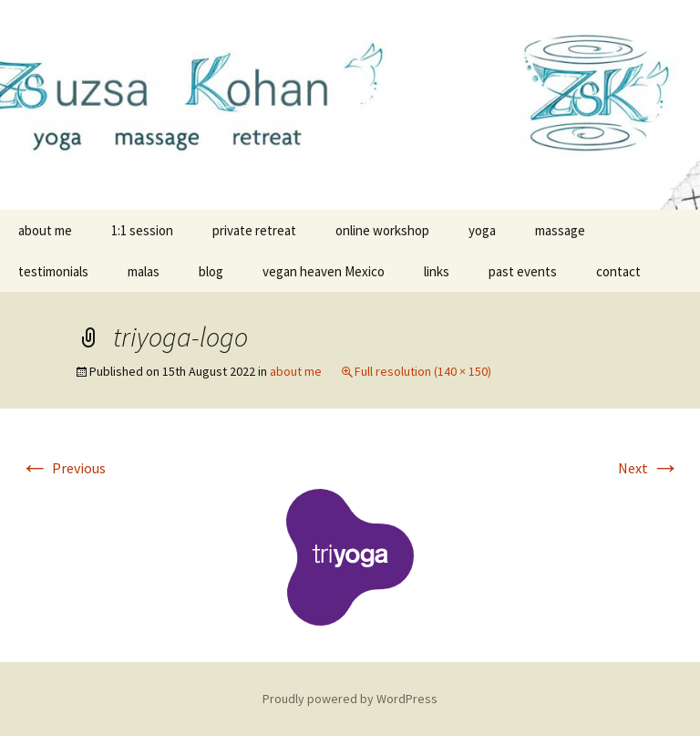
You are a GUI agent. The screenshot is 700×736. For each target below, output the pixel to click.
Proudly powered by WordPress (350, 699)
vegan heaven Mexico (324, 271)
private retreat (254, 230)
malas (144, 271)
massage (560, 230)
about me (45, 230)
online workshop (382, 230)
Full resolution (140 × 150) (423, 371)
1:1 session (142, 230)
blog (211, 271)
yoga (482, 230)
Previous (63, 468)
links (437, 271)
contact (618, 271)
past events (523, 271)
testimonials (53, 271)
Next (649, 468)
